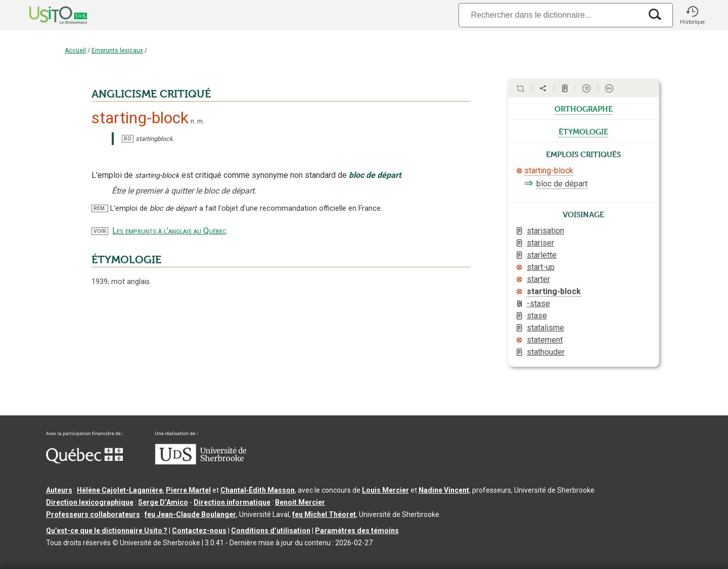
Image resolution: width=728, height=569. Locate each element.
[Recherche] (550, 15)
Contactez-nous (199, 531)
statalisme (545, 328)
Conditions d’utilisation (271, 531)
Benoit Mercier (300, 502)
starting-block (549, 171)
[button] (692, 15)
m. (201, 121)
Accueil (75, 51)
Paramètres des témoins (357, 531)
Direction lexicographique (90, 502)
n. (193, 121)
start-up (541, 267)
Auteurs (59, 490)
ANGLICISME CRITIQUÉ (151, 94)
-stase (538, 303)
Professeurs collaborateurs (93, 514)
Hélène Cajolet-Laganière (120, 490)
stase (537, 316)
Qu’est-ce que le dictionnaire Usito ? (107, 531)
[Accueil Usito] (47, 15)
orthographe (584, 108)
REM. (100, 208)
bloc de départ (562, 184)
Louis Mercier (385, 490)
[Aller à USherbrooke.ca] (201, 462)
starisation (545, 231)
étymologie (583, 131)
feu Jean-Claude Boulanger (190, 514)
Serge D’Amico (163, 502)
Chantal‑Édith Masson (258, 490)
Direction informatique (232, 502)
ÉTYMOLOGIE (126, 260)
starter (538, 279)
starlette (542, 255)
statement (545, 340)
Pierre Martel (188, 490)
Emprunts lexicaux (117, 51)
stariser (540, 243)
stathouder (546, 352)
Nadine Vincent (444, 490)
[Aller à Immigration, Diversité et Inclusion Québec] (84, 461)
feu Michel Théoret (324, 514)
